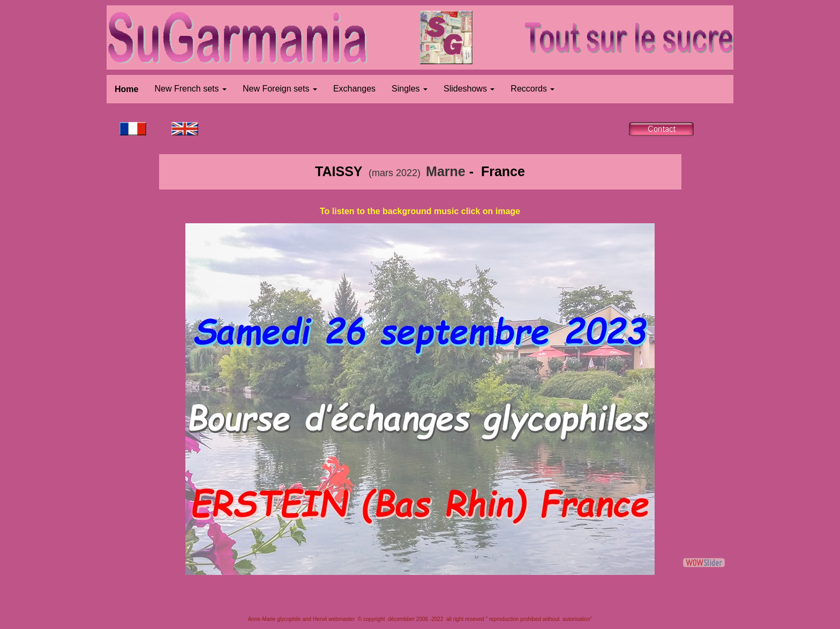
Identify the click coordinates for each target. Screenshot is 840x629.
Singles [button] (410, 89)
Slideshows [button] (469, 89)
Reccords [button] (532, 89)
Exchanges (354, 89)
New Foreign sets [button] (280, 89)
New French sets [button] (190, 89)
